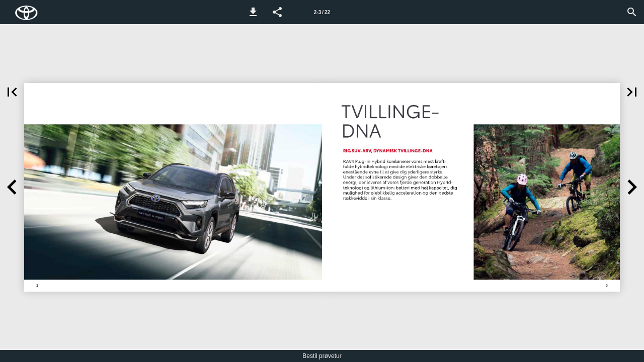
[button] (253, 12)
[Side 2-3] (322, 12)
